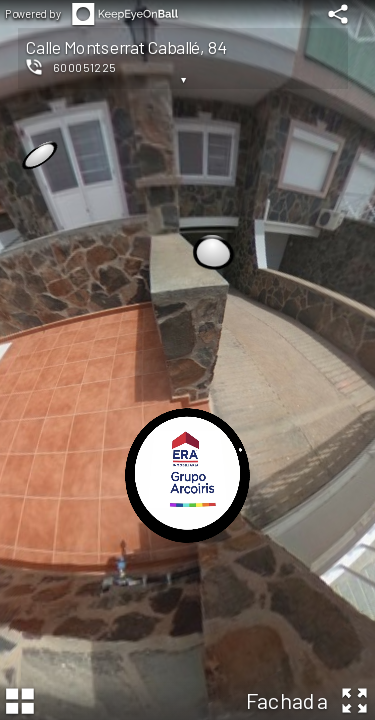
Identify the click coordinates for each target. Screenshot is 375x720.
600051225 (84, 67)
